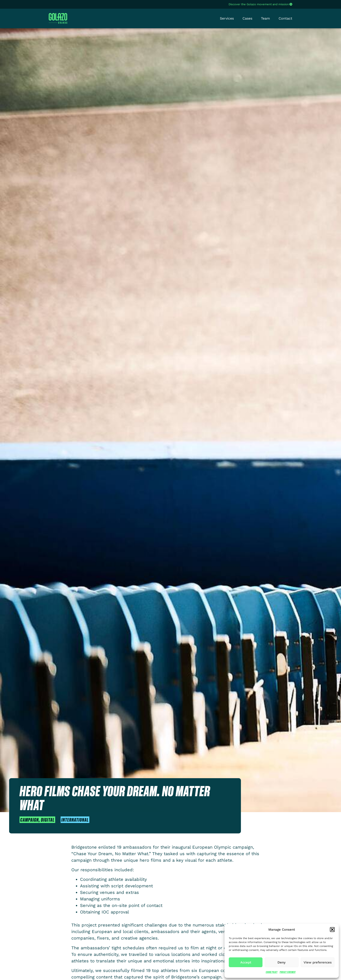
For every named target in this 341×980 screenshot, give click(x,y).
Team (265, 18)
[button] (332, 930)
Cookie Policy (272, 972)
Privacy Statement (288, 972)
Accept (246, 962)
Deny (282, 962)
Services (227, 18)
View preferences (318, 962)
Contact (285, 18)
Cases (247, 18)
